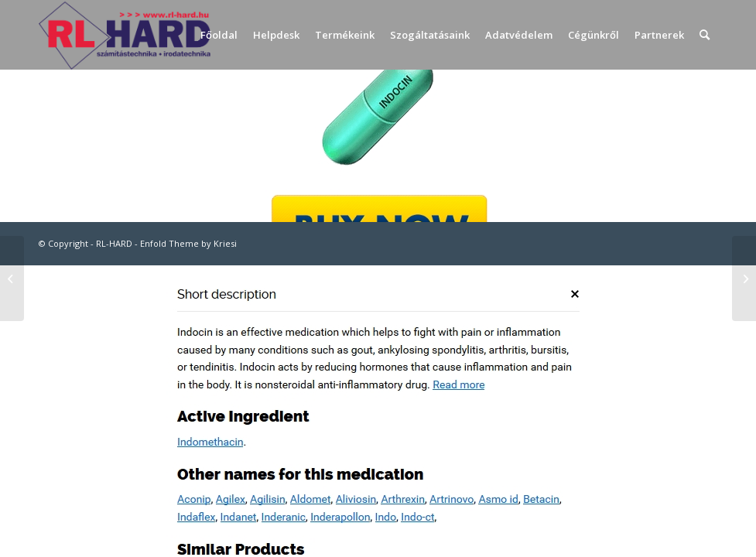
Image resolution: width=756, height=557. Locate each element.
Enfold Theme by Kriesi (188, 243)
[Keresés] (705, 35)
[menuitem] (219, 35)
